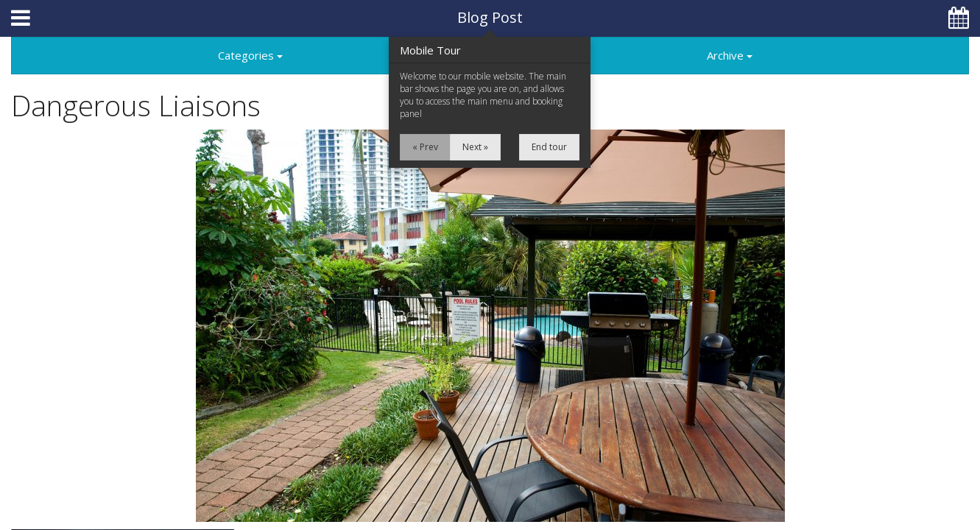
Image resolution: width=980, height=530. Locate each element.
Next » (475, 147)
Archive (730, 55)
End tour (549, 147)
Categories (250, 55)
